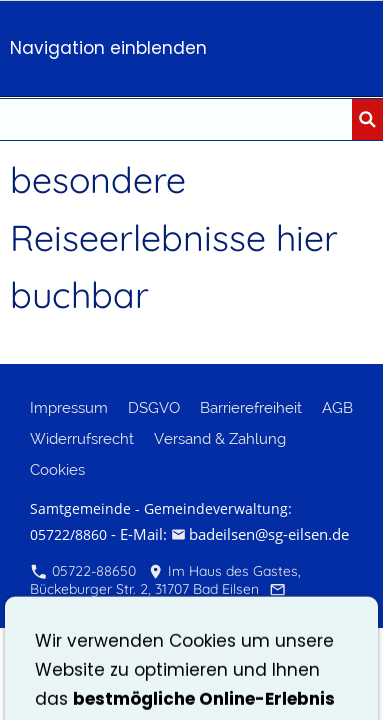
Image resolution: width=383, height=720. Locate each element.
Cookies (57, 470)
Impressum (69, 408)
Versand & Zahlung (220, 439)
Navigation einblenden (108, 48)
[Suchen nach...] (176, 119)
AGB (337, 408)
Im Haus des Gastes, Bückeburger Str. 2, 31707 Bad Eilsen (165, 580)
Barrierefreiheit (251, 408)
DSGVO (154, 408)
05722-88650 (83, 571)
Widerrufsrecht (82, 439)
